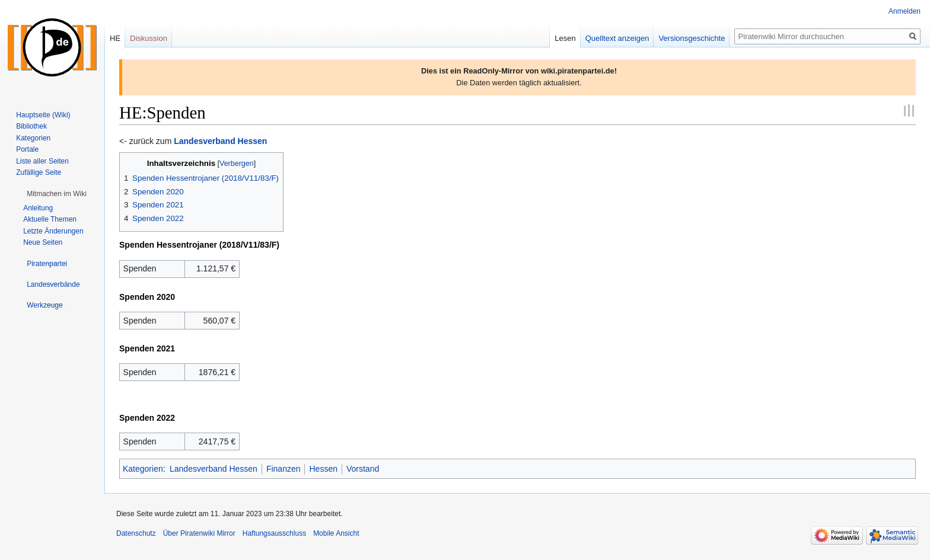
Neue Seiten (43, 242)
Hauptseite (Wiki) (43, 115)
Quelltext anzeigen (617, 38)
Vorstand (363, 469)
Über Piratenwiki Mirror (199, 533)
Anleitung (38, 208)
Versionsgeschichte (692, 38)
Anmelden (904, 11)
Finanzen (284, 469)
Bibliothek (31, 126)
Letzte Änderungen (53, 231)
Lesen (565, 38)
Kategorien (143, 469)
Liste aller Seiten (42, 161)
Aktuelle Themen (50, 219)
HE (115, 38)
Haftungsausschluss (274, 533)
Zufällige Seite (39, 172)
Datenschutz (136, 533)
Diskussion (149, 38)
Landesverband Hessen (214, 469)
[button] (57, 194)
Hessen (323, 469)
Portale (27, 149)
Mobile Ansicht (336, 533)
